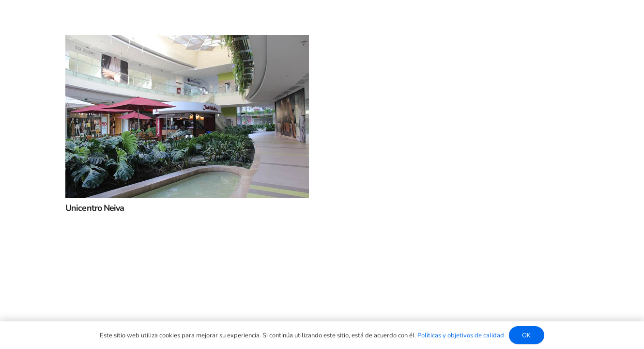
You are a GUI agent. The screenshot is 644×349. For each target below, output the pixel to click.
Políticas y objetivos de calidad (461, 335)
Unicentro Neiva (95, 208)
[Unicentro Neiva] (187, 43)
